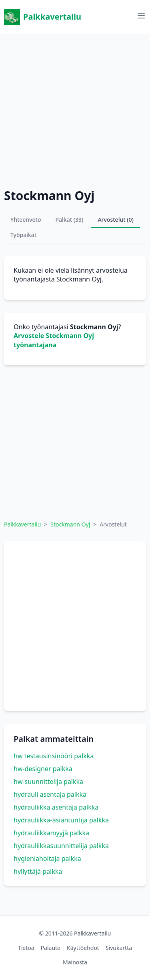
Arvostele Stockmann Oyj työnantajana (54, 340)
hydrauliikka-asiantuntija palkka (61, 820)
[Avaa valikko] (141, 16)
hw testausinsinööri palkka (54, 756)
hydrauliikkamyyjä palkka (51, 833)
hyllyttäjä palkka (38, 871)
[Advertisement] (75, 109)
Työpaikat (23, 235)
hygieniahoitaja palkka (47, 859)
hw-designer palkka (43, 769)
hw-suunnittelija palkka (48, 782)
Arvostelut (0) (116, 220)
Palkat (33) (70, 220)
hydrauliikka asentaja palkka (56, 807)
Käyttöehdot (83, 948)
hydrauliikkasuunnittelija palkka (61, 846)
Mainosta (75, 962)
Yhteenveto (26, 220)
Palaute (51, 948)
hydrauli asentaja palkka (50, 794)
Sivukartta (119, 948)
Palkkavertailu (43, 17)
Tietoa (26, 948)
